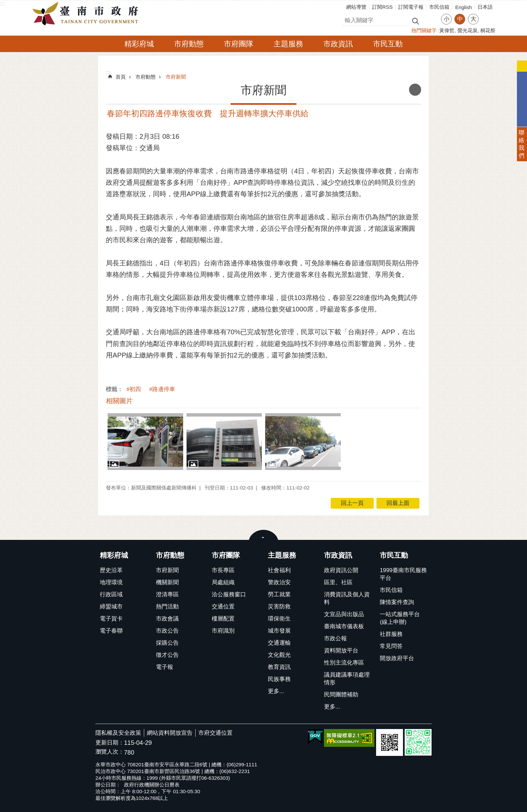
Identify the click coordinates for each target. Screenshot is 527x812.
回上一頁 (352, 503)
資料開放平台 (341, 651)
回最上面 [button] (398, 503)
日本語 (485, 7)
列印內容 (415, 90)
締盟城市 (111, 607)
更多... (276, 691)
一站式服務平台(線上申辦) (400, 618)
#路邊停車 (162, 389)
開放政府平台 (397, 658)
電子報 (165, 667)
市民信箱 (439, 7)
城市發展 (279, 631)
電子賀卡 (111, 619)
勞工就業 (279, 594)
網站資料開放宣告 (170, 733)
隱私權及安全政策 (118, 733)
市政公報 (335, 638)
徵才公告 (167, 655)
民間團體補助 (341, 695)
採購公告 (167, 643)
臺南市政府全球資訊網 (87, 14)
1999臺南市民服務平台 (403, 574)
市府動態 (189, 44)
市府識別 (223, 631)
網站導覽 (356, 7)
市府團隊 (239, 44)
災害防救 (279, 607)
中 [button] (460, 19)
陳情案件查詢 (397, 602)
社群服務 (391, 634)
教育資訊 (279, 667)
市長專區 (223, 570)
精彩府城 (139, 44)
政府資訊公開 (341, 570)
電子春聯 (111, 631)
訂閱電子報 (411, 7)
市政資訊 (338, 44)
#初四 (134, 389)
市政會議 (167, 619)
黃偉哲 (447, 30)
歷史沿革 (111, 570)
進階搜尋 (430, 20)
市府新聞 (176, 77)
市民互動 (388, 44)
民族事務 (279, 679)
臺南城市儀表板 (344, 626)
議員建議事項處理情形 (347, 679)
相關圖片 (119, 401)
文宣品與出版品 (344, 614)
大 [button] (473, 19)
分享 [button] (487, 15)
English (463, 7)
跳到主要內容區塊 (4, 4)
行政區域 (111, 594)
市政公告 (167, 631)
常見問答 (391, 646)
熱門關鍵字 (424, 30)
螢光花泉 (468, 30)
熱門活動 (167, 607)
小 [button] (447, 19)
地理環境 (111, 582)
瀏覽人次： (110, 752)
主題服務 (288, 44)
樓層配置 (223, 619)
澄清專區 (167, 594)
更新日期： (110, 743)
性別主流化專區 (344, 663)
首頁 (121, 77)
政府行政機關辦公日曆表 (152, 785)
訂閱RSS (382, 7)
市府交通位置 (215, 733)
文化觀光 (279, 655)
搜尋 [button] (415, 21)
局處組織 (223, 582)
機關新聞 (167, 582)
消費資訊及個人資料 (347, 598)
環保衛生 (279, 619)
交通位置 (223, 607)
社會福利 (279, 570)
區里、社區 (338, 582)
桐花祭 (488, 30)
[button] (145, 441)
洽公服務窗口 (229, 594)
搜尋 (348, 19)
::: (2, 4)
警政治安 (279, 582)
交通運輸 (279, 643)
